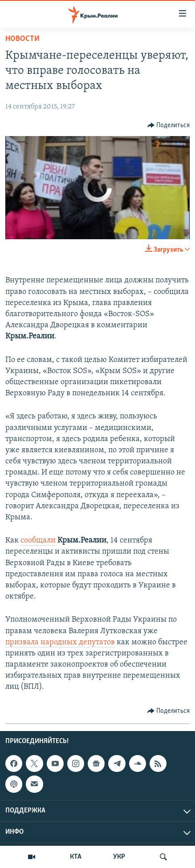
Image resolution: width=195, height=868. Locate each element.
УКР (119, 857)
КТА (76, 857)
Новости (22, 39)
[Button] (169, 125)
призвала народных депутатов (60, 642)
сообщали (38, 540)
